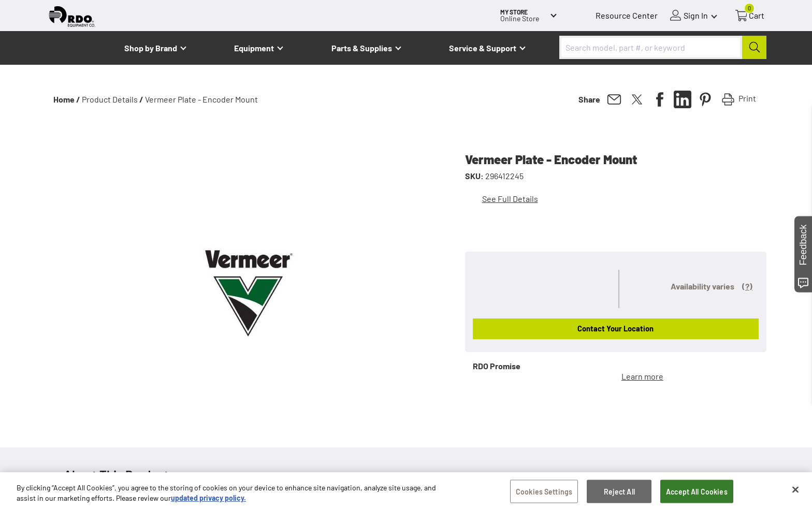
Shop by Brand (151, 48)
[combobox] (663, 47)
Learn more (642, 376)
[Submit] (754, 47)
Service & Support (483, 48)
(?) (747, 286)
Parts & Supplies (362, 48)
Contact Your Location (615, 328)
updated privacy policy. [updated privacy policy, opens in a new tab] (208, 502)
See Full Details (510, 199)
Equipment (254, 48)
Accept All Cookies (697, 495)
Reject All (619, 495)
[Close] (795, 494)
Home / (67, 99)
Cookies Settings (544, 495)
